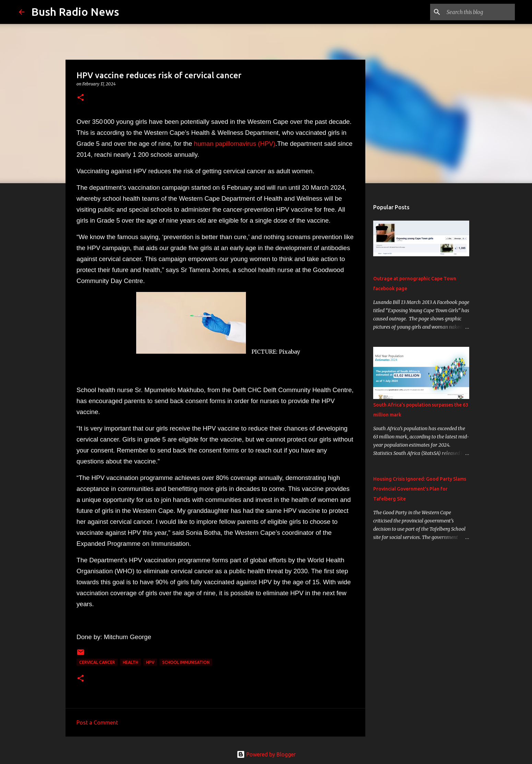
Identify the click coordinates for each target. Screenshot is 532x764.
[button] (81, 98)
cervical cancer (97, 662)
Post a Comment (97, 722)
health (131, 662)
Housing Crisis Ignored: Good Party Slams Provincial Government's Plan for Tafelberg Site (420, 489)
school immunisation (186, 662)
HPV (150, 662)
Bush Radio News (75, 12)
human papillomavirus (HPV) (234, 144)
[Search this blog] (479, 12)
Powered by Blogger (266, 754)
